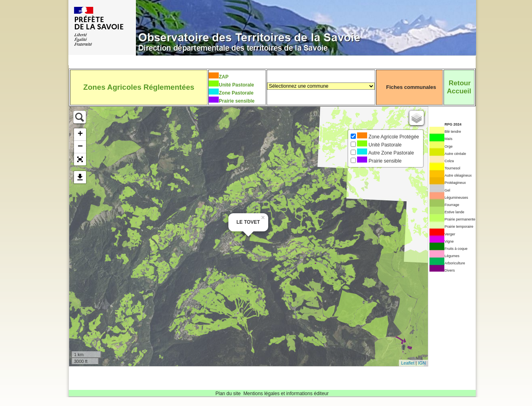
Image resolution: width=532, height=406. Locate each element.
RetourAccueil (459, 87)
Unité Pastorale (236, 85)
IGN (422, 363)
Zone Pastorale (236, 93)
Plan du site (228, 394)
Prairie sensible (237, 101)
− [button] (80, 147)
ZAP (224, 77)
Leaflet (408, 363)
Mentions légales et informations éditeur (286, 394)
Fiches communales (411, 87)
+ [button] (80, 134)
